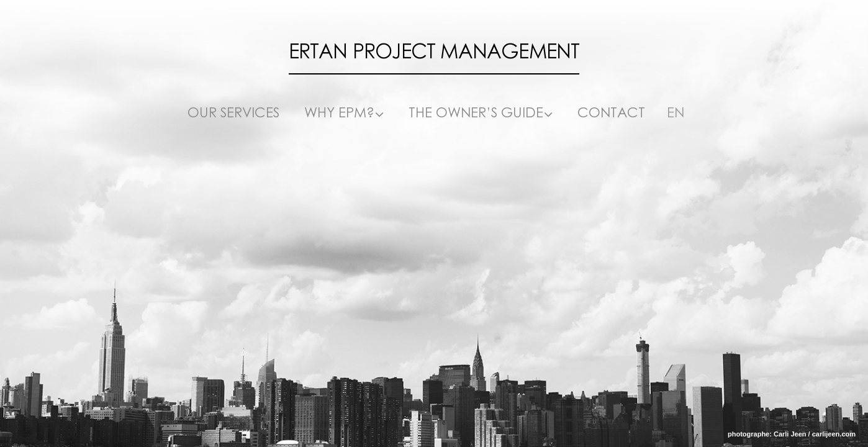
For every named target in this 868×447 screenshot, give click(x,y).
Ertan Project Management (434, 52)
